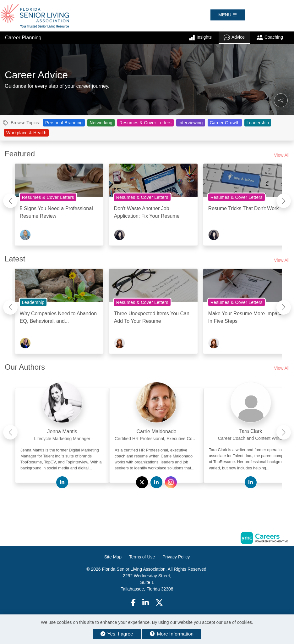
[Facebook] (133, 603)
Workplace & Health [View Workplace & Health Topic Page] (26, 133)
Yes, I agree (117, 634)
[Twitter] (160, 603)
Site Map (113, 557)
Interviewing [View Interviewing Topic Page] (191, 123)
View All (282, 155)
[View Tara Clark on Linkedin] (251, 483)
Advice (234, 37)
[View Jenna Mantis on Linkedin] (62, 483)
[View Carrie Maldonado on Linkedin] (156, 483)
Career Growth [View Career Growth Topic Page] (225, 123)
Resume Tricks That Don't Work (244, 208)
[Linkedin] (146, 603)
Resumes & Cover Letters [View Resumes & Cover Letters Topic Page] (145, 123)
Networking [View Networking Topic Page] (101, 123)
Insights (200, 37)
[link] (62, 430)
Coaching (270, 37)
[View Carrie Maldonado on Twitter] (142, 483)
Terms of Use (142, 557)
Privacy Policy (176, 557)
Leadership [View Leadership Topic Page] (258, 123)
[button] (228, 15)
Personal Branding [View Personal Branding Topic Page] (64, 123)
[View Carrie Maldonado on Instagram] (171, 483)
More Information (172, 634)
